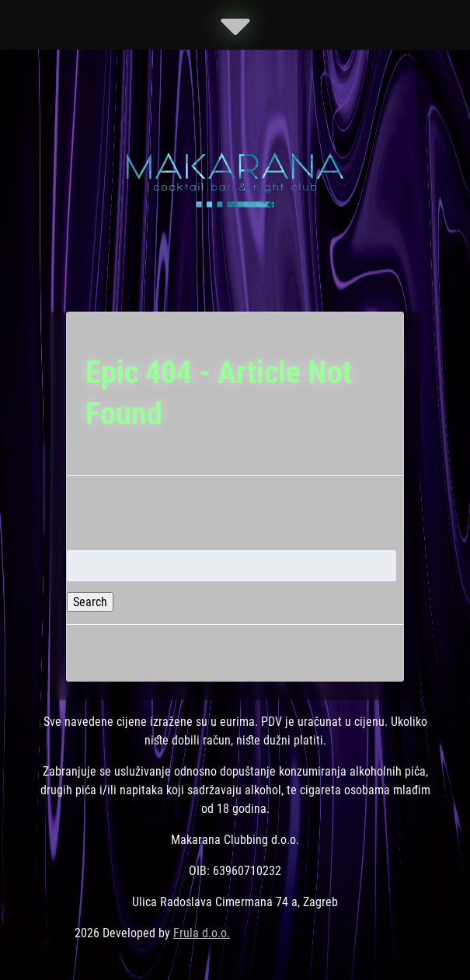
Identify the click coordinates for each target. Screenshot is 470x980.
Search (90, 602)
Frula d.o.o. (202, 933)
